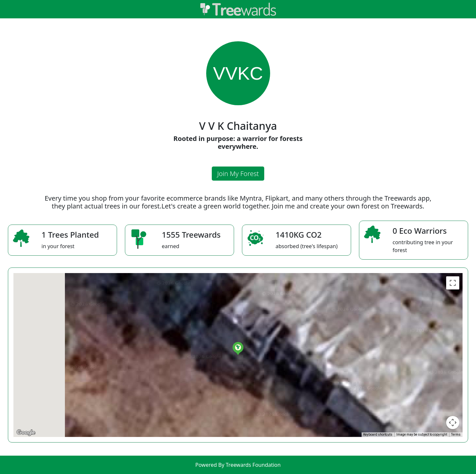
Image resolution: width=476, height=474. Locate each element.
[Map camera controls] (453, 423)
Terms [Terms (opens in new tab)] (456, 434)
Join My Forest (238, 174)
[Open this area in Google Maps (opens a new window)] (26, 433)
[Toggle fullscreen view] (453, 283)
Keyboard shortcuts (378, 434)
